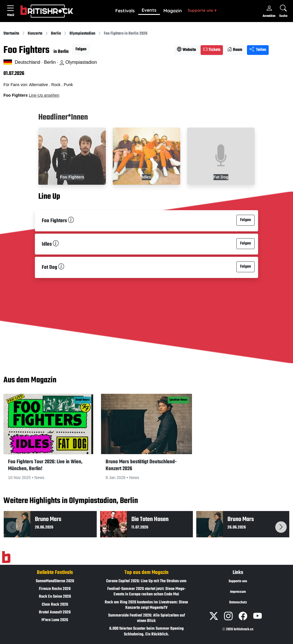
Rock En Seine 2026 (55, 597)
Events (149, 10)
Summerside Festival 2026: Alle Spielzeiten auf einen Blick (146, 618)
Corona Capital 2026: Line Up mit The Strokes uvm (146, 581)
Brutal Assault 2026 (55, 612)
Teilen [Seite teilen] (258, 50)
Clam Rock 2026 (55, 605)
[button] (125, 11)
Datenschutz (238, 603)
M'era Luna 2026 (55, 620)
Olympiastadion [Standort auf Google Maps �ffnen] (78, 62)
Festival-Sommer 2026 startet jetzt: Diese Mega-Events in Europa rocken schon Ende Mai (146, 592)
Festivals (125, 11)
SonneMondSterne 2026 (55, 581)
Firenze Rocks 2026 (55, 589)
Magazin (173, 11)
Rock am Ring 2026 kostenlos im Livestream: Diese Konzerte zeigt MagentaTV (146, 605)
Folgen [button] (81, 49)
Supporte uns (202, 10)
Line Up (49, 197)
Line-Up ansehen (44, 95)
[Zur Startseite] (6, 557)
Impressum (238, 592)
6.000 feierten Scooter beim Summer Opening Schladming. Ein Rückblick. (146, 631)
